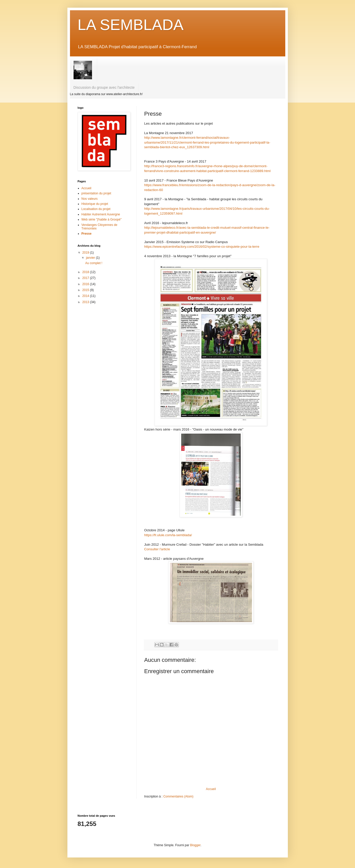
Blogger (195, 845)
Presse (87, 234)
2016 (86, 284)
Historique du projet (95, 204)
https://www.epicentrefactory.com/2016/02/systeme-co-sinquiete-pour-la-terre (202, 247)
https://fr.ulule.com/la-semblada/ (168, 535)
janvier (91, 258)
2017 (86, 278)
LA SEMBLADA (131, 25)
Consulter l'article (158, 549)
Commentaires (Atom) (178, 796)
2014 (86, 296)
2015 (86, 290)
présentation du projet (96, 193)
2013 (86, 302)
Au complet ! (94, 263)
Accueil (211, 789)
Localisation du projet (96, 209)
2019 (86, 253)
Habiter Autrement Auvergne (101, 214)
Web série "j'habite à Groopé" (102, 220)
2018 (86, 272)
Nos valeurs (90, 199)
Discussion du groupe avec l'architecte (104, 87)
